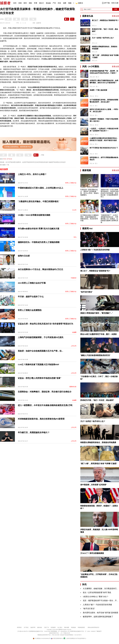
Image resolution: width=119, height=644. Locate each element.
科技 (59, 3)
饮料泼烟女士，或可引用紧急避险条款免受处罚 (104, 159)
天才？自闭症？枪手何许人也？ (103, 38)
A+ (25, 23)
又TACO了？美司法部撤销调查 (92, 553)
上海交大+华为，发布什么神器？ (32, 174)
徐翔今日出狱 (24, 256)
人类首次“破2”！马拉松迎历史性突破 (95, 250)
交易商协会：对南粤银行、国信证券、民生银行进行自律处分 (45, 392)
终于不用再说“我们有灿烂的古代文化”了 (104, 148)
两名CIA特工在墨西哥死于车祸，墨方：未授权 (99, 334)
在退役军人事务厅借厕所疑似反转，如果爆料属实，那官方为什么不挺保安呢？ (104, 82)
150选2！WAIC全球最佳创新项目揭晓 (34, 215)
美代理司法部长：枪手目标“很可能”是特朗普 (101, 613)
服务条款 (40, 627)
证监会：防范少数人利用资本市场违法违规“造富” (40, 378)
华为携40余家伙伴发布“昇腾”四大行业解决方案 (39, 229)
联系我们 (19, 627)
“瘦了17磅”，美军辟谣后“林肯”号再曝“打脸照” (105, 56)
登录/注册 (115, 3)
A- (21, 23)
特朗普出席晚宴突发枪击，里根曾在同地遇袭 (105, 48)
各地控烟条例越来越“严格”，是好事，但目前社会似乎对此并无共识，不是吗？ (104, 72)
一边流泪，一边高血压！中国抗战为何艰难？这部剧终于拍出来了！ (104, 130)
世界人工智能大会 (71, 183)
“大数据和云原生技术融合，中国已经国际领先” (39, 201)
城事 (65, 3)
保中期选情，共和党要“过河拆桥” (94, 485)
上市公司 (74, 346)
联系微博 (53, 627)
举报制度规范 (81, 627)
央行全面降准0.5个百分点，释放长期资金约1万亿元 (40, 269)
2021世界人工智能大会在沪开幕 (32, 283)
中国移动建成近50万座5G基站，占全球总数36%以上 (41, 188)
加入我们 (60, 627)
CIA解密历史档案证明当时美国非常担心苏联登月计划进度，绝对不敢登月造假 (103, 139)
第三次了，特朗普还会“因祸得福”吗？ (105, 20)
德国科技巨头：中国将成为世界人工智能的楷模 (39, 242)
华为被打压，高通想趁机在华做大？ (34, 432)
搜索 (116, 9)
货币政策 (9, 159)
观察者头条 (73, 387)
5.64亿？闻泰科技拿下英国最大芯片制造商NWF (38, 365)
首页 (15, 3)
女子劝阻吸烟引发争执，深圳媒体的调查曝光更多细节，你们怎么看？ (104, 101)
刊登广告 (46, 627)
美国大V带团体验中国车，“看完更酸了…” (97, 313)
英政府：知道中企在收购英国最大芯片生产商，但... (40, 351)
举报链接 (73, 627)
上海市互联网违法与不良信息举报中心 (75, 638)
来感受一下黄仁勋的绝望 (98, 90)
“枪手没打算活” (86, 292)
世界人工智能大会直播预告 (30, 310)
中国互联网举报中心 (57, 638)
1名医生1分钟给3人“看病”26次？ (96, 597)
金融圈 (74, 332)
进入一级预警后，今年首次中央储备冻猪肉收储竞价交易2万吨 (45, 405)
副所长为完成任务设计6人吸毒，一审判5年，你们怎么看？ (104, 110)
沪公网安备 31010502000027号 (42, 638)
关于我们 (26, 627)
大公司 (74, 210)
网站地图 (67, 627)
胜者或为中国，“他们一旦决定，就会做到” (105, 30)
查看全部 (115, 16)
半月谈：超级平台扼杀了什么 (31, 297)
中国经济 (74, 278)
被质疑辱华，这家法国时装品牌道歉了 (98, 617)
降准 (5, 159)
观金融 (48, 3)
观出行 (42, 3)
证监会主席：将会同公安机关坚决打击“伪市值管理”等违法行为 (45, 324)
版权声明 (33, 627)
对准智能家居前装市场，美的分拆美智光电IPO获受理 (41, 419)
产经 (54, 3)
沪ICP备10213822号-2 (23, 631)
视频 (70, 3)
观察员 (80, 3)
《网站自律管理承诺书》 (93, 627)
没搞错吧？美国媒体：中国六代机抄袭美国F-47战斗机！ (104, 120)
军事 (36, 3)
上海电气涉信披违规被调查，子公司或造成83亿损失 (41, 337)
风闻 (20, 3)
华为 (75, 237)
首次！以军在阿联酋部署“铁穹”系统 (97, 593)
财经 (25, 3)
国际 (30, 3)
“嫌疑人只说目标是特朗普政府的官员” (95, 355)
